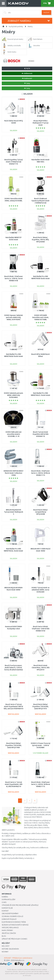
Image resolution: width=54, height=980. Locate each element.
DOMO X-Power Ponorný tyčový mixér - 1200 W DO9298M (41, 745)
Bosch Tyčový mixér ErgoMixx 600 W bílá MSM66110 (41, 434)
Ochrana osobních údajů (13, 916)
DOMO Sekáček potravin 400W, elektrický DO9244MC (13, 395)
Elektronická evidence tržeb (14, 922)
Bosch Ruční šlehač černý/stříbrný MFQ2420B (40, 512)
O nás (4, 902)
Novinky (5, 952)
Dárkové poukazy (9, 919)
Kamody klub (7, 908)
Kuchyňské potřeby (16, 27)
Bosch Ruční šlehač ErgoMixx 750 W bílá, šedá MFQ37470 (41, 706)
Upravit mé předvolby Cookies (14, 939)
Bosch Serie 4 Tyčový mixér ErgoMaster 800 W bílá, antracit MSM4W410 (13, 706)
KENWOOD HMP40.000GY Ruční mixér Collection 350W (13, 473)
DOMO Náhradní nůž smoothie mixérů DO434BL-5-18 (14, 434)
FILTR (27, 69)
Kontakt (5, 911)
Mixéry (30, 27)
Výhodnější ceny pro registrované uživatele (20, 905)
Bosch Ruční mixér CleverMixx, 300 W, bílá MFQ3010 (41, 668)
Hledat (46, 12)
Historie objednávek (10, 949)
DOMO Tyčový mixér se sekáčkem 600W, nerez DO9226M (40, 590)
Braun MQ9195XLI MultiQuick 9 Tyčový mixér (40, 123)
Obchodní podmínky (10, 914)
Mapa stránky (7, 930)
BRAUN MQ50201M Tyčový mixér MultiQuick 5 (14, 512)
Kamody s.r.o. (20, 960)
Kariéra (5, 897)
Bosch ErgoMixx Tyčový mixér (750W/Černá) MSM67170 (14, 162)
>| (35, 801)
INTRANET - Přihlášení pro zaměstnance (18, 958)
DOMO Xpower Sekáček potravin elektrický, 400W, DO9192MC (14, 317)
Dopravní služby (9, 899)
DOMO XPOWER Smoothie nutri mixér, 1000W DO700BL (40, 317)
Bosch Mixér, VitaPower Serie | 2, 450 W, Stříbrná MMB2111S (40, 473)
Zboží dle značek (9, 933)
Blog (4, 936)
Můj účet (6, 946)
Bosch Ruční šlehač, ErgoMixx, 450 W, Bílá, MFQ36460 (40, 240)
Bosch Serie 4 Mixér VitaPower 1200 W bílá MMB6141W (41, 629)
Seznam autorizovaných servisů (15, 925)
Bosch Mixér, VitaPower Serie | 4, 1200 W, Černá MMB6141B (14, 278)
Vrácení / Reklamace (10, 928)
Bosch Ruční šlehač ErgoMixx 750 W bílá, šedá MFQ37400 (14, 745)
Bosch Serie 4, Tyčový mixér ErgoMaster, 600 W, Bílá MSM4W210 (14, 784)
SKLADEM (28, 94)
